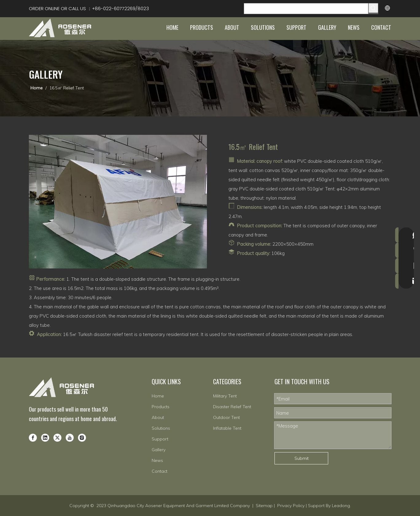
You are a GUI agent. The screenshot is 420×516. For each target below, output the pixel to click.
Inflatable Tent (227, 428)
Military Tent (225, 396)
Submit (301, 458)
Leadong (341, 506)
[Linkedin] (45, 437)
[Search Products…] (306, 9)
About (158, 417)
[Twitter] (57, 437)
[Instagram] (82, 437)
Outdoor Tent (226, 417)
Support (160, 439)
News (157, 460)
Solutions (161, 428)
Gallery (159, 450)
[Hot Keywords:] (373, 8)
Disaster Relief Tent (232, 407)
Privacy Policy (291, 506)
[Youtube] (70, 437)
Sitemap (264, 506)
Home (158, 396)
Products (161, 407)
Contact (159, 471)
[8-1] (118, 202)
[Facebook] (33, 437)
